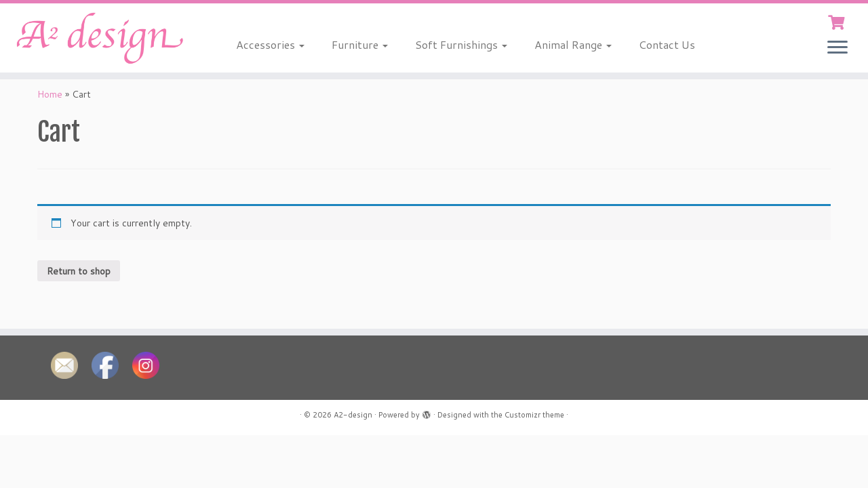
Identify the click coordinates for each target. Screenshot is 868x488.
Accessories (270, 44)
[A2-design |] (100, 38)
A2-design (353, 415)
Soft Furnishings (461, 44)
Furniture (360, 44)
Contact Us (667, 44)
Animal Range (573, 44)
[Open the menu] (837, 48)
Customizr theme (534, 415)
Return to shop (79, 271)
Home (50, 94)
